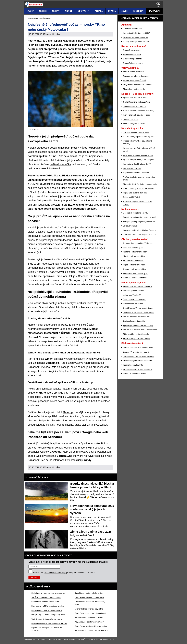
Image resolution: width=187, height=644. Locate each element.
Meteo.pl (68, 412)
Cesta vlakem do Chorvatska (134, 321)
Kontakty (41, 639)
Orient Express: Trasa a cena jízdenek (138, 308)
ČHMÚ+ (66, 333)
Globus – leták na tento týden (134, 269)
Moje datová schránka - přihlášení (136, 173)
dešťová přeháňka (60, 164)
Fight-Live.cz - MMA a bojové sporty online (48, 606)
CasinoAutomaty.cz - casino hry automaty (91, 613)
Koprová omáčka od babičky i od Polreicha (140, 230)
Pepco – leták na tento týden (134, 265)
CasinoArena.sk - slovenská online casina (91, 626)
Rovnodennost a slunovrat (133, 304)
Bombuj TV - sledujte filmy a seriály (137, 352)
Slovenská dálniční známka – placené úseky (140, 184)
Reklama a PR (29, 639)
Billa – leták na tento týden (133, 261)
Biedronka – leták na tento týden (136, 274)
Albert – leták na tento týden (134, 256)
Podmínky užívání (54, 639)
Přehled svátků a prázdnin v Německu (138, 287)
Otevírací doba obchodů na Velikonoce (138, 243)
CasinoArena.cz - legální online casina (89, 597)
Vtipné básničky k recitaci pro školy (137, 338)
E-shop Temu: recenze (132, 50)
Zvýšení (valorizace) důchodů (134, 80)
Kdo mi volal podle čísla (132, 168)
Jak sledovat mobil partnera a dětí (136, 132)
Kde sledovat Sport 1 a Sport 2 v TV (137, 164)
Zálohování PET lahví (131, 197)
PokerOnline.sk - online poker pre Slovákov (91, 631)
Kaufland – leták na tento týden (135, 252)
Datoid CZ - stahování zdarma (135, 374)
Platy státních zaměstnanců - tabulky (137, 85)
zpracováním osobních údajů (55, 573)
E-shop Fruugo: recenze (132, 59)
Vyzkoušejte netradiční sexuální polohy (138, 325)
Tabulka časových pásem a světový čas (138, 137)
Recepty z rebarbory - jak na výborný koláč (140, 217)
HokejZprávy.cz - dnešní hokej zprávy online (48, 615)
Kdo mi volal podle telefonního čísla (137, 317)
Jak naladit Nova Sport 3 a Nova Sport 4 (139, 312)
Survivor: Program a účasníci (134, 124)
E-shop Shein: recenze (132, 55)
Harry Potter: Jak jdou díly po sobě (136, 115)
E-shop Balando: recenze (133, 63)
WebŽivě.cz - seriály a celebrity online (46, 597)
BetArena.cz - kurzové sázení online (45, 602)
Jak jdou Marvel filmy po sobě (135, 106)
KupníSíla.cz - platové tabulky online (89, 593)
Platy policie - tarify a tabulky (134, 89)
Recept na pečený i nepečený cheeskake (139, 222)
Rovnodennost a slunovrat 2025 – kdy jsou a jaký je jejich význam (92, 509)
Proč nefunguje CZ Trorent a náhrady (137, 369)
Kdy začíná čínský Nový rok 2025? (136, 33)
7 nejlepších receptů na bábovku (136, 213)
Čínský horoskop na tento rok (134, 299)
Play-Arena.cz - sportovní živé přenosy (89, 622)
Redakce (56, 34)
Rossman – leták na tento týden (135, 278)
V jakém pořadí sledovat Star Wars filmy (139, 111)
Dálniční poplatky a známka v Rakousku (139, 189)
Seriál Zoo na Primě (131, 119)
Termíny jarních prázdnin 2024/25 (136, 42)
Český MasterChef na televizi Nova (137, 102)
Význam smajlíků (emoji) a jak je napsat (138, 160)
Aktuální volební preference (134, 72)
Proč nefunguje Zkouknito (133, 365)
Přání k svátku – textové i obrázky (136, 334)
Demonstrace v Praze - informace (136, 76)
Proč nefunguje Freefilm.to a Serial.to (137, 361)
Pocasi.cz (34, 367)
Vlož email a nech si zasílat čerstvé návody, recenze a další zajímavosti (68, 562)
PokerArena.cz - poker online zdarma (89, 618)
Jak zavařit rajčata (130, 226)
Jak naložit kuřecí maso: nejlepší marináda (140, 235)
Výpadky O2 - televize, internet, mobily (138, 155)
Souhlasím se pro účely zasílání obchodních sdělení (64, 573)
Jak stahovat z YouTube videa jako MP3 (138, 356)
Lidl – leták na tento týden (133, 248)
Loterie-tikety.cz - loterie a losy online (89, 609)
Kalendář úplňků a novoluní (134, 291)
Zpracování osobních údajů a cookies (79, 639)
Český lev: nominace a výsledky (135, 37)
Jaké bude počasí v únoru (133, 29)
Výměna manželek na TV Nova (135, 98)
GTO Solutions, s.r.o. (106, 639)
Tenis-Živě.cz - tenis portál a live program (47, 619)
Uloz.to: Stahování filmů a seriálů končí (138, 348)
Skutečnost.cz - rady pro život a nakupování (48, 593)
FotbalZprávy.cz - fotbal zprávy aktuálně (47, 610)
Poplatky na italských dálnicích (135, 193)
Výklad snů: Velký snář (132, 295)
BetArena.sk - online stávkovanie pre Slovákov (49, 623)
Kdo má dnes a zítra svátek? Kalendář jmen (140, 330)
